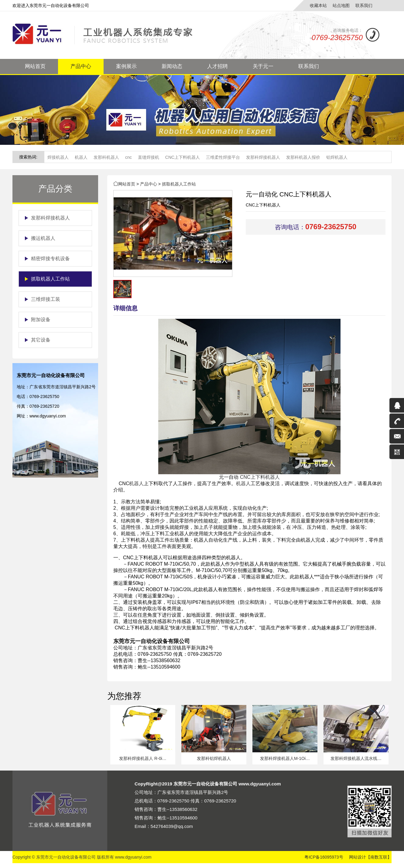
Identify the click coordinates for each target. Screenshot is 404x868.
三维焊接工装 (46, 299)
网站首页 (35, 66)
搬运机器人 (43, 238)
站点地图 (341, 5)
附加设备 (41, 320)
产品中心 (81, 66)
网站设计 (358, 857)
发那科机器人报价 (303, 157)
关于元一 (263, 66)
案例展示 (126, 66)
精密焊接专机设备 (50, 259)
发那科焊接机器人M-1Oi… (285, 758)
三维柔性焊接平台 (223, 157)
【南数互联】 (379, 857)
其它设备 (41, 340)
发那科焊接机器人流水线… (356, 758)
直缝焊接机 (149, 157)
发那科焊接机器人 (263, 157)
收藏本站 (318, 5)
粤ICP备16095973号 (324, 857)
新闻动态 (172, 66)
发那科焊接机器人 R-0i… (143, 758)
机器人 (81, 157)
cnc (128, 157)
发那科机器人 (106, 157)
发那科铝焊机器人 (214, 758)
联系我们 (364, 5)
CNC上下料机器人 (183, 157)
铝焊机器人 (337, 157)
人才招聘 (217, 66)
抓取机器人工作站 (50, 279)
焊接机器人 (58, 157)
